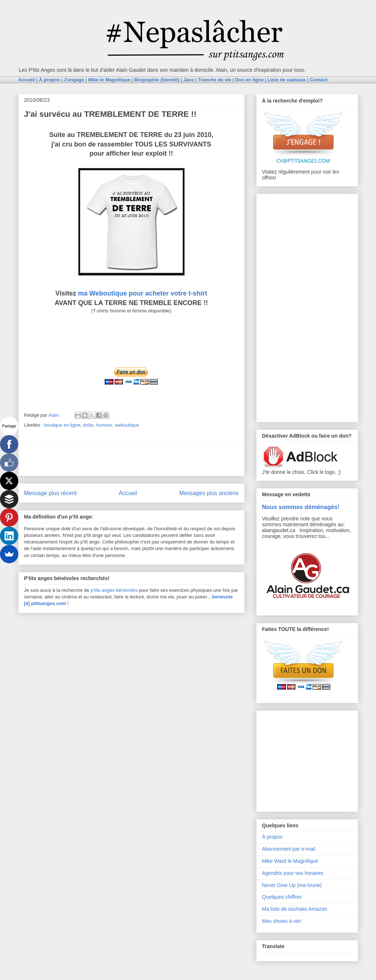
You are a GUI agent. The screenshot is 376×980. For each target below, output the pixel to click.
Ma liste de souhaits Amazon (295, 909)
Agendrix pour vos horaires (293, 873)
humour (104, 425)
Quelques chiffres (282, 897)
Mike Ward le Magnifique (290, 861)
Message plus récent (51, 493)
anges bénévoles (120, 590)
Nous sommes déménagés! (301, 507)
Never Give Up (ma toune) (292, 885)
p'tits (96, 590)
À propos (272, 837)
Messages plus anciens (209, 493)
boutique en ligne (62, 425)
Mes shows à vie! (282, 921)
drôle (88, 425)
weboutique (127, 425)
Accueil (128, 493)
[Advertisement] (131, 459)
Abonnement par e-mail (289, 849)
